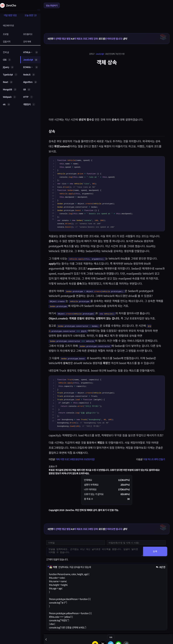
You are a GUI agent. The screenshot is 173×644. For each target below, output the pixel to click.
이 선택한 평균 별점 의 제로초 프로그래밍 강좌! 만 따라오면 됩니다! (87, 39)
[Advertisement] (107, 18)
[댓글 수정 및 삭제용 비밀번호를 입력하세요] (136, 543)
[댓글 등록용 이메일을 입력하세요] (76, 543)
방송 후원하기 (52, 5)
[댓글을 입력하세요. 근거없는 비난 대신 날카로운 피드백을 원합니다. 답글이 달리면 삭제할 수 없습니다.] (95, 551)
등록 (155, 551)
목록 (111, 637)
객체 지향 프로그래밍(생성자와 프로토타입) (75, 459)
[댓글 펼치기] (48, 567)
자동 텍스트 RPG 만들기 (154, 459)
